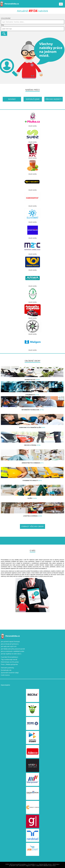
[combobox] (32, 29)
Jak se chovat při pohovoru (10, 644)
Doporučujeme (33, 99)
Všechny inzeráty (54, 99)
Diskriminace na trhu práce (10, 662)
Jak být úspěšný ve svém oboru (11, 654)
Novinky (12, 99)
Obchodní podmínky (7, 668)
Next (63, 58)
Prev (2, 58)
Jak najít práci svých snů (9, 646)
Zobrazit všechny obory (32, 526)
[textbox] (33, 29)
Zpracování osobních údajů (10, 673)
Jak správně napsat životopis (10, 641)
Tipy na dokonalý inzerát (9, 659)
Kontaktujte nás (6, 670)
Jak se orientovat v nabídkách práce (13, 651)
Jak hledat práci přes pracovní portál (13, 649)
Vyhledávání (6, 18)
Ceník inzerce (5, 675)
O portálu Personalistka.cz (9, 657)
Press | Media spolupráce (9, 664)
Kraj (2, 25)
